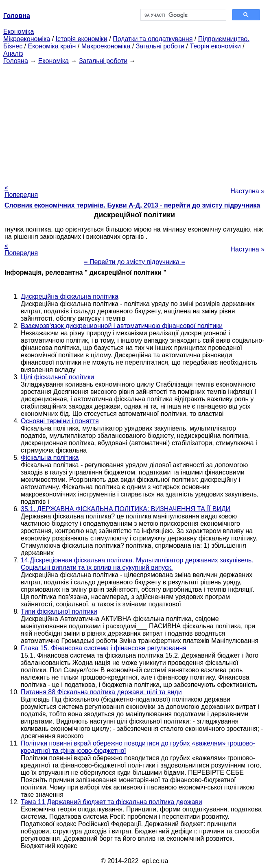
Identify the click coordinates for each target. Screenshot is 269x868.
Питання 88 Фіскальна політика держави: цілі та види (101, 692)
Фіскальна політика (50, 458)
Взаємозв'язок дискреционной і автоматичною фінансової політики (122, 326)
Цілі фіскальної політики (57, 377)
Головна (16, 61)
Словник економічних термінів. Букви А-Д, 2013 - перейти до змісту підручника (132, 205)
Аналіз (13, 54)
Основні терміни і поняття (60, 421)
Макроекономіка (106, 46)
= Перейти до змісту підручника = (134, 262)
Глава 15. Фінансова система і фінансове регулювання (104, 648)
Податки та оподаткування (153, 39)
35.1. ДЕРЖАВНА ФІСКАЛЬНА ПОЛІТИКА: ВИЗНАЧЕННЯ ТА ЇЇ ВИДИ (126, 509)
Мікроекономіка (27, 39)
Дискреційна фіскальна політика (70, 296)
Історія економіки (82, 39)
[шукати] (183, 15)
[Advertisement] (134, 122)
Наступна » (247, 191)
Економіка (19, 32)
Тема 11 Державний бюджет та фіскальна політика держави (112, 802)
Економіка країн (52, 46)
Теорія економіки (215, 46)
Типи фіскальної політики (59, 611)
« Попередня (21, 191)
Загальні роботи (160, 46)
